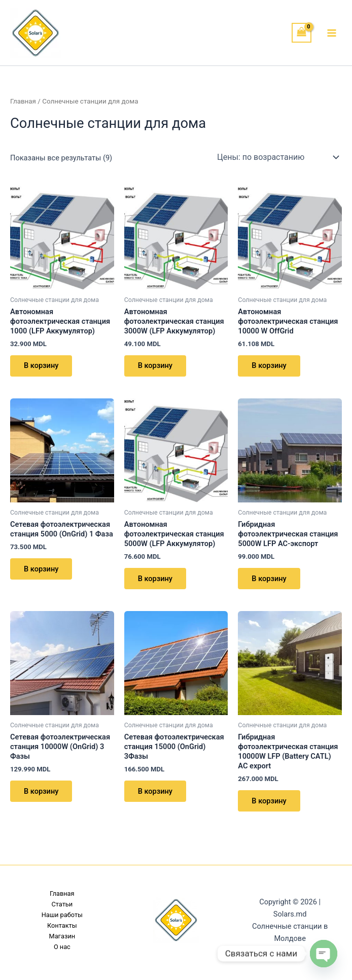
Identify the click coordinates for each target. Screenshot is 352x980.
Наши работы (62, 915)
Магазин (62, 936)
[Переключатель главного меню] (332, 32)
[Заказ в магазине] (277, 157)
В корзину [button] (42, 366)
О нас (62, 947)
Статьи (62, 904)
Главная (23, 101)
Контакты (62, 925)
